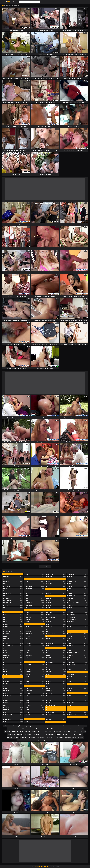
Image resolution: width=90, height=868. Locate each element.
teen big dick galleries (70, 737)
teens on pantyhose (23, 740)
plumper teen (32, 737)
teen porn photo (38, 734)
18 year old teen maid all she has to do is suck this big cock (62, 729)
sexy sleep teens (12, 729)
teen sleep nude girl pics (56, 740)
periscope (80, 737)
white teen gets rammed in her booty (14, 732)
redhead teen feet (82, 726)
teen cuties (49, 737)
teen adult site (41, 737)
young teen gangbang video (15, 734)
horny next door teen (23, 729)
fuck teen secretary (68, 732)
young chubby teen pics (30, 726)
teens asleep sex (28, 734)
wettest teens (57, 732)
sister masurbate (78, 734)
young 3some (45, 740)
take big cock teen (48, 732)
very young (27, 732)
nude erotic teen (71, 726)
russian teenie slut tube (50, 734)
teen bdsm (40, 726)
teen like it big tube (37, 732)
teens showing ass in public (52, 726)
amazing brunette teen (13, 737)
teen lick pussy (68, 740)
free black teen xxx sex (80, 732)
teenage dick (24, 737)
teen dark (63, 726)
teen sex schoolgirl (35, 740)
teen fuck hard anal (58, 737)
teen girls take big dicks (63, 734)
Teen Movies (10, 2)
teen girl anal (19, 726)
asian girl (80, 729)
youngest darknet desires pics (37, 729)
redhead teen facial (9, 726)
